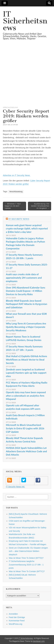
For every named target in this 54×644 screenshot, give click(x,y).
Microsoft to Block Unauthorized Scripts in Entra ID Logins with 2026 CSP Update (25, 428)
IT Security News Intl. (15, 487)
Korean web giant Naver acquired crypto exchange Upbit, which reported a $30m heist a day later (27, 229)
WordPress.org (15, 624)
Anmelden (13, 614)
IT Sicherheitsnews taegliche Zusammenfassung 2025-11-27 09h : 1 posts (26, 565)
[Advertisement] (27, 77)
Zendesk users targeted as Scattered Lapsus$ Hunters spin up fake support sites (26, 373)
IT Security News (19, 219)
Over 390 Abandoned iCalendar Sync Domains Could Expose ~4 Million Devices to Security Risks (26, 291)
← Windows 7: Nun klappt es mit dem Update (13, 206)
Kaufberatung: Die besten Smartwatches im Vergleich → (40, 206)
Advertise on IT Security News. (17, 175)
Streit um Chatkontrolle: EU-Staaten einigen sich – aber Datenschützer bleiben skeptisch (28, 551)
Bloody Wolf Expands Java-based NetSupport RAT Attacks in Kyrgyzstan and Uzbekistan (26, 304)
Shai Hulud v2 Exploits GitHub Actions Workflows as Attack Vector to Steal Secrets (26, 360)
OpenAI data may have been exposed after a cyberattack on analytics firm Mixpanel (26, 396)
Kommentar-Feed (17, 621)
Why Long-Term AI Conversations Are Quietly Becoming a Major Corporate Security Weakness (26, 327)
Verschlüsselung (10, 107)
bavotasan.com (39, 641)
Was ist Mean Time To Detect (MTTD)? (26, 558)
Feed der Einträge (17, 617)
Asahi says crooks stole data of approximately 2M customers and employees (24, 278)
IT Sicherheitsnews (25, 21)
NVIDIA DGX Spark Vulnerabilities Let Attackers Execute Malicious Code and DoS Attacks (26, 451)
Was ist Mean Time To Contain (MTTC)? (27, 571)
